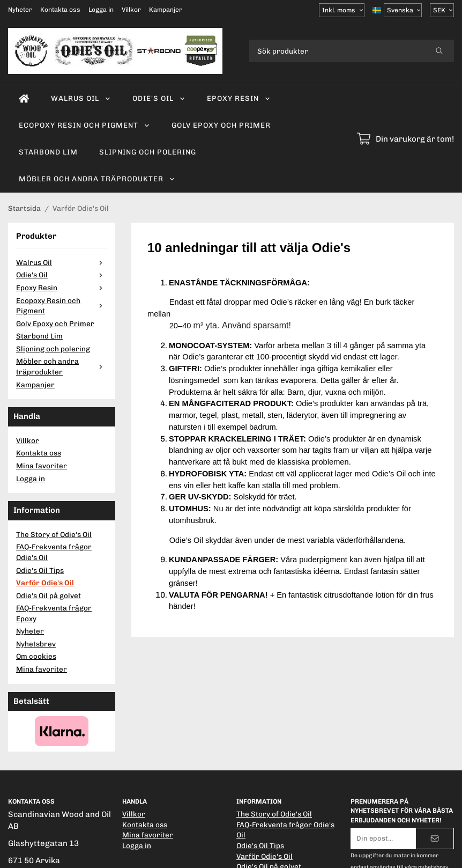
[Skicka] (435, 838)
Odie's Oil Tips (40, 570)
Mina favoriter (42, 466)
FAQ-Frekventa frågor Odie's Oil (54, 552)
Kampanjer (166, 10)
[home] (24, 99)
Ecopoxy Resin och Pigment (84, 125)
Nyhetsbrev (36, 644)
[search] (439, 51)
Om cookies (36, 656)
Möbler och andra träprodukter (97, 179)
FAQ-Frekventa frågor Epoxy (54, 613)
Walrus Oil (81, 98)
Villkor (131, 10)
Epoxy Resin (239, 98)
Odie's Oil (159, 98)
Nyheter (20, 10)
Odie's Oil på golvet (49, 595)
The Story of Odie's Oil (54, 534)
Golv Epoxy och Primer (221, 125)
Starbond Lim (48, 152)
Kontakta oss (60, 10)
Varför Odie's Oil (45, 583)
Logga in (101, 10)
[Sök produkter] (337, 51)
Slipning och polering (148, 152)
